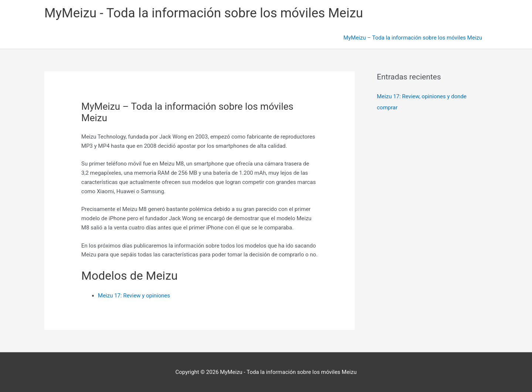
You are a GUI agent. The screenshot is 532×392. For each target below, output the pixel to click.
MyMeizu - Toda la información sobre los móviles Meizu (204, 13)
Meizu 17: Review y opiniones (134, 296)
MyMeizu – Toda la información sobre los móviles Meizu (413, 38)
